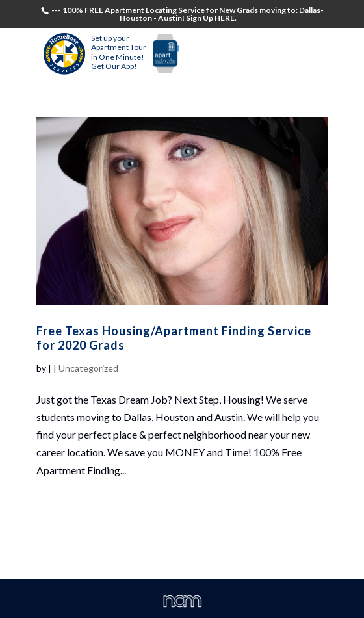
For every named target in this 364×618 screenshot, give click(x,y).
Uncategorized (88, 368)
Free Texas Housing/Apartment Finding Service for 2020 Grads (174, 338)
